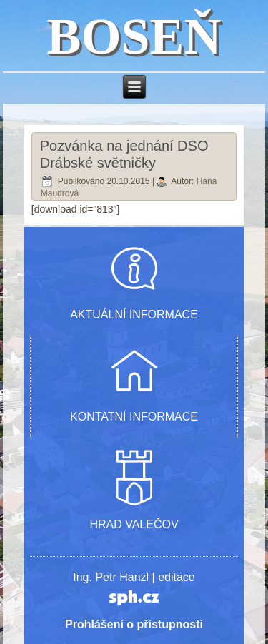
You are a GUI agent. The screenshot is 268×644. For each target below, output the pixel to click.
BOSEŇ (134, 36)
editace (177, 577)
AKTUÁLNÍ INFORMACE (134, 315)
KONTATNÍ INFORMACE (134, 417)
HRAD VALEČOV (134, 524)
